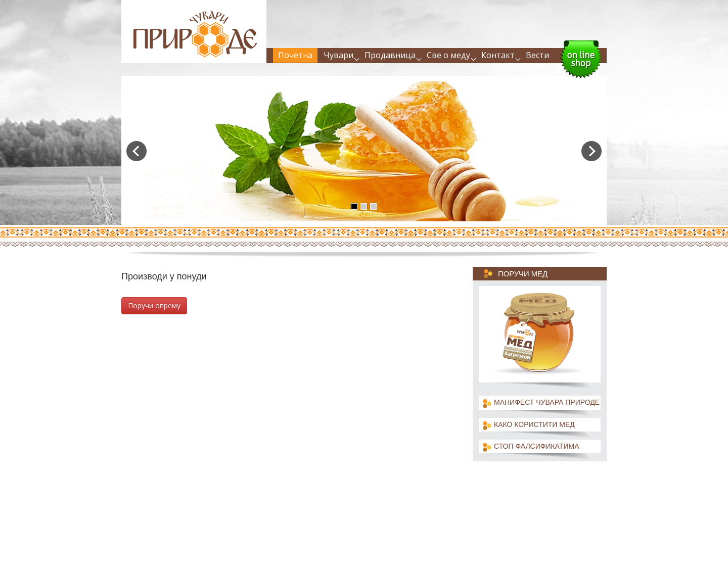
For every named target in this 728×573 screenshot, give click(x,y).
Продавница (390, 55)
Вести (537, 55)
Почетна (295, 55)
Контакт (498, 55)
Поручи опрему (154, 305)
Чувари (338, 55)
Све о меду (448, 55)
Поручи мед (523, 274)
